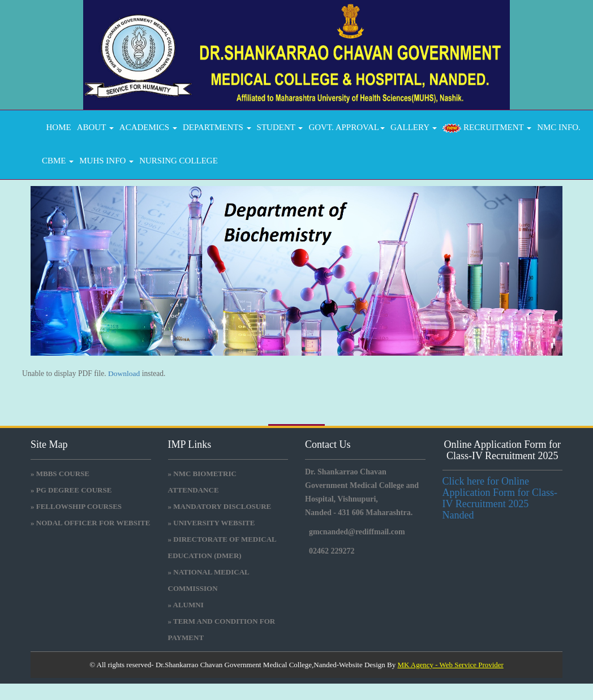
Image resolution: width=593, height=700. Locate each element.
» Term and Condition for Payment (222, 629)
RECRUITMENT (487, 128)
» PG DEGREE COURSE (71, 490)
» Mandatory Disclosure (220, 506)
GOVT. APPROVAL (346, 127)
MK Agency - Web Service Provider (450, 665)
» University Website (212, 523)
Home (57, 127)
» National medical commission (209, 580)
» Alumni (186, 605)
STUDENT (280, 127)
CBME (58, 161)
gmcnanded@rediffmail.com (357, 532)
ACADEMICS (148, 127)
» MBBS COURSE (60, 474)
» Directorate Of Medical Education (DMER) (222, 547)
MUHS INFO (106, 161)
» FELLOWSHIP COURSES (76, 506)
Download (124, 373)
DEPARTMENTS (217, 127)
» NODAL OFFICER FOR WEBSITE (90, 523)
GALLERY (414, 127)
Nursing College (179, 161)
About (95, 127)
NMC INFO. (559, 127)
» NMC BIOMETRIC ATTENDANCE (202, 482)
